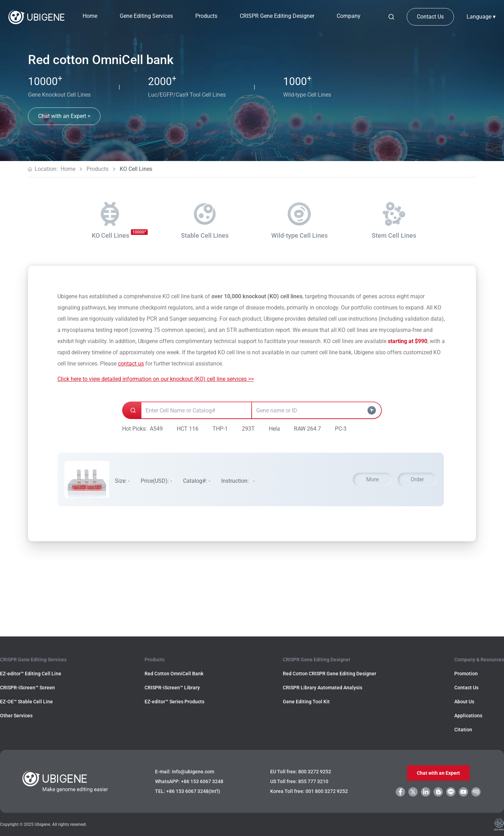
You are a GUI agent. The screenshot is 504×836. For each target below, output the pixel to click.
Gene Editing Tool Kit (306, 702)
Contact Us (430, 17)
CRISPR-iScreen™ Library (172, 688)
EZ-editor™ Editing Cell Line (31, 674)
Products (97, 169)
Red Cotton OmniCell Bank (174, 674)
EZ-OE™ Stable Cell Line (26, 702)
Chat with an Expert (438, 773)
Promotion (466, 674)
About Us (464, 702)
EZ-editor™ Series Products (174, 702)
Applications (468, 716)
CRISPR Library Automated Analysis (323, 688)
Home (90, 16)
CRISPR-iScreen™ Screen (27, 688)
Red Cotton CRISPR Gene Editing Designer (330, 674)
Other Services (16, 716)
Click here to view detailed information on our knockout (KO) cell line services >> (156, 379)
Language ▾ (481, 17)
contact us (131, 364)
